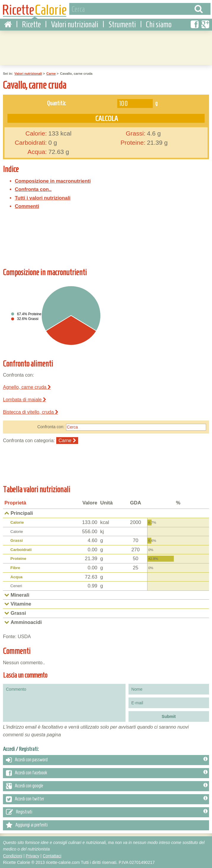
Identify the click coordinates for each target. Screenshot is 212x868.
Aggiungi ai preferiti (27, 824)
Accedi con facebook (107, 772)
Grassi (17, 540)
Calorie (17, 522)
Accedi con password (107, 759)
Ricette (31, 24)
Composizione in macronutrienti (53, 180)
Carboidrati (21, 549)
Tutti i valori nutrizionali (43, 197)
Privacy (33, 855)
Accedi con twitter (107, 798)
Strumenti (122, 24)
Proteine (18, 558)
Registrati (107, 811)
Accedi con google (107, 785)
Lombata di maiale (24, 399)
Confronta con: (51, 426)
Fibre (15, 567)
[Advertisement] (159, 212)
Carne (51, 73)
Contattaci (52, 855)
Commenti (27, 206)
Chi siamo (159, 24)
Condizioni (13, 855)
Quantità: (57, 102)
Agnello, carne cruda (27, 387)
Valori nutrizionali (75, 24)
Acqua (16, 576)
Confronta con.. (33, 189)
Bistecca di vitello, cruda (30, 411)
